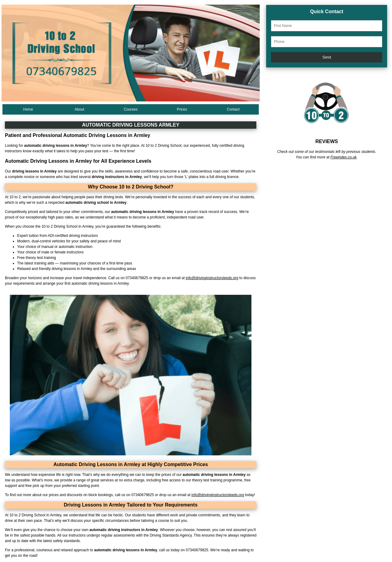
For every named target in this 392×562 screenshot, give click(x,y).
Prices (182, 109)
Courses (131, 109)
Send (327, 57)
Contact (233, 109)
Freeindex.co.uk (343, 157)
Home (28, 109)
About (79, 109)
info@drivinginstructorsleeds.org (212, 278)
